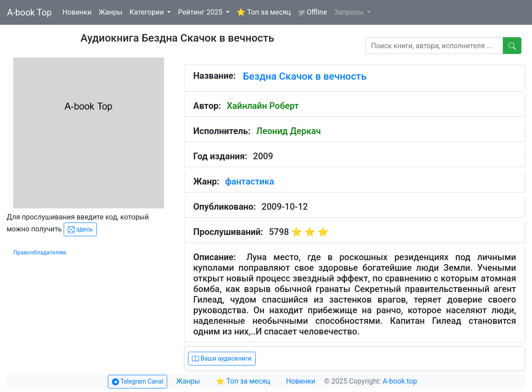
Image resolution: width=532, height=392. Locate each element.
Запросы (349, 12)
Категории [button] (148, 12)
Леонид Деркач (288, 131)
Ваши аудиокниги (222, 359)
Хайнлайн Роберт (263, 106)
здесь (80, 229)
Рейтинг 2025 (201, 12)
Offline (313, 12)
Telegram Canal (138, 382)
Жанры (111, 12)
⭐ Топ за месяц (264, 12)
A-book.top (400, 381)
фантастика (250, 181)
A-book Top (29, 12)
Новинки (77, 12)
